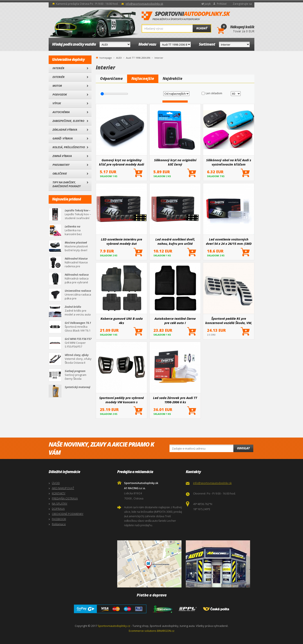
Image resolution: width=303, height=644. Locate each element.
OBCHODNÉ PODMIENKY (68, 514)
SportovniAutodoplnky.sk (186, 16)
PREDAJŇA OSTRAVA (65, 498)
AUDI (119, 58)
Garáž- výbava (63, 138)
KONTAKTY (59, 493)
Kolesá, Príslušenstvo (69, 147)
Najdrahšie (172, 78)
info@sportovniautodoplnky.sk (144, 4)
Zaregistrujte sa (242, 4)
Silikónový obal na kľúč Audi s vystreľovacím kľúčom (229, 162)
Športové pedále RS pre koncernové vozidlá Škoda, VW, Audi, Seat (229, 321)
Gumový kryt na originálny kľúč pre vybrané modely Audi (121, 162)
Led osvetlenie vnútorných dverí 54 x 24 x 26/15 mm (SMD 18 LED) (229, 241)
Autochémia (61, 112)
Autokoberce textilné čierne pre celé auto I (175, 321)
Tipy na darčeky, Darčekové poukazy (67, 184)
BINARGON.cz (166, 631)
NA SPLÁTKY (60, 504)
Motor (57, 86)
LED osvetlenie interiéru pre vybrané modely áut (121, 241)
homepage (106, 57)
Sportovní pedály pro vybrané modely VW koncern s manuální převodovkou (121, 400)
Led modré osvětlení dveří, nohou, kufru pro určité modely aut (175, 241)
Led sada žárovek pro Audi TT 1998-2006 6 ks (175, 400)
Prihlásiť (222, 4)
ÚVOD (56, 483)
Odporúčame (111, 78)
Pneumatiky (61, 165)
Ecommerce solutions (143, 631)
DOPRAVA (58, 509)
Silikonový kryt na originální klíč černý (175, 162)
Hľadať (202, 28)
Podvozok (60, 94)
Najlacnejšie (143, 78)
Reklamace (59, 524)
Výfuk (57, 103)
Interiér (58, 68)
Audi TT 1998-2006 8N (138, 58)
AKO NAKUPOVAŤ (63, 488)
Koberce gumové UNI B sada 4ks (122, 321)
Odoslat (243, 448)
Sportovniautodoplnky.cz (114, 626)
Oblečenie (60, 173)
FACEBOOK (59, 519)
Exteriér (58, 77)
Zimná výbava (62, 156)
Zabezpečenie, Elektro (68, 121)
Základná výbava (65, 130)
